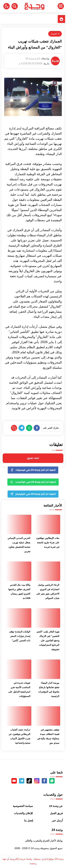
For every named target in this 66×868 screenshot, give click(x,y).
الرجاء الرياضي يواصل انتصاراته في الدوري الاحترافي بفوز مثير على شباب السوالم (48, 591)
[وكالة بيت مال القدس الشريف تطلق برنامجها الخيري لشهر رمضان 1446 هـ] (18, 571)
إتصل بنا (29, 820)
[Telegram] (22, 428)
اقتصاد (54, 34)
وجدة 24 (35, 848)
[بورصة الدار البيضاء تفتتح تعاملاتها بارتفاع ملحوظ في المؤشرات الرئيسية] (48, 669)
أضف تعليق (33, 458)
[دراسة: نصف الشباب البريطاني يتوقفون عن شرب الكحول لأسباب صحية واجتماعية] (18, 716)
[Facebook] (37, 428)
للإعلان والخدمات (23, 813)
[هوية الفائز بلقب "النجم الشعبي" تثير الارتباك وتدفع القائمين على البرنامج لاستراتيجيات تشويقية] (48, 618)
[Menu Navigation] (55, 6)
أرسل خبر (57, 820)
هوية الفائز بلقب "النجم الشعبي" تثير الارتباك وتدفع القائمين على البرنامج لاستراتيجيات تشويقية (48, 640)
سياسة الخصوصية (23, 806)
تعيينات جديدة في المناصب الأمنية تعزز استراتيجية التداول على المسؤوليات (19, 689)
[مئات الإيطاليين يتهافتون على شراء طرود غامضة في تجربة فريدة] (48, 524)
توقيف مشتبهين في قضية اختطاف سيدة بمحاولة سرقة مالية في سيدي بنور (48, 736)
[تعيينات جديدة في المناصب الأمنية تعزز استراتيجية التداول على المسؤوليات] (18, 669)
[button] (7, 6)
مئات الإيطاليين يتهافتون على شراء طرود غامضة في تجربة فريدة (48, 542)
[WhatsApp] (29, 428)
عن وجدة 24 (56, 806)
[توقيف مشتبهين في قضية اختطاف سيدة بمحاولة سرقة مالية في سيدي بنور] (48, 716)
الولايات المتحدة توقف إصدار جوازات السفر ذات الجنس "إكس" (20, 636)
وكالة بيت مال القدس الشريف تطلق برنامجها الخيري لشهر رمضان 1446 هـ (19, 591)
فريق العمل (56, 813)
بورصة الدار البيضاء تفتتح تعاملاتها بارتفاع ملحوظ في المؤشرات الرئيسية (49, 689)
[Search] (15, 6)
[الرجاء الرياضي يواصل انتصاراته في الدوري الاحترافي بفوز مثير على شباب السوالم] (48, 571)
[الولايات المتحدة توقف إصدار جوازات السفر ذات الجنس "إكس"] (18, 618)
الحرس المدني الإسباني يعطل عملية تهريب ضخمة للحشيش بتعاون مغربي (19, 545)
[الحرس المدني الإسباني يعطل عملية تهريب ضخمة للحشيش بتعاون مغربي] (18, 524)
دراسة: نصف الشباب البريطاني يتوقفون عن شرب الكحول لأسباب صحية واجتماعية (19, 736)
